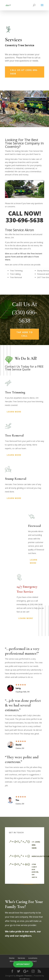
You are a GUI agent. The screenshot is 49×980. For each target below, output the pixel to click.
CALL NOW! (25, 213)
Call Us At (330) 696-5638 (24, 72)
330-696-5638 (25, 220)
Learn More (14, 412)
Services (21, 958)
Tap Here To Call (25, 337)
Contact (33, 961)
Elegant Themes (24, 976)
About (12, 961)
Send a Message (28, 886)
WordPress (25, 979)
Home (12, 958)
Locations (33, 958)
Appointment (23, 964)
